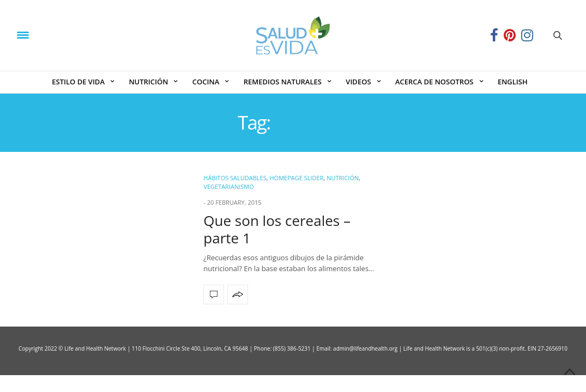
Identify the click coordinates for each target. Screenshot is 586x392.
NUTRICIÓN (148, 82)
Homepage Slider (296, 178)
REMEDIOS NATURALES (283, 82)
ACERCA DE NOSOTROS (434, 82)
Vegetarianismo (228, 186)
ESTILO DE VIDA (78, 82)
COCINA (206, 82)
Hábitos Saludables (235, 178)
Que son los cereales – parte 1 (277, 229)
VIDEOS (358, 82)
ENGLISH (513, 82)
